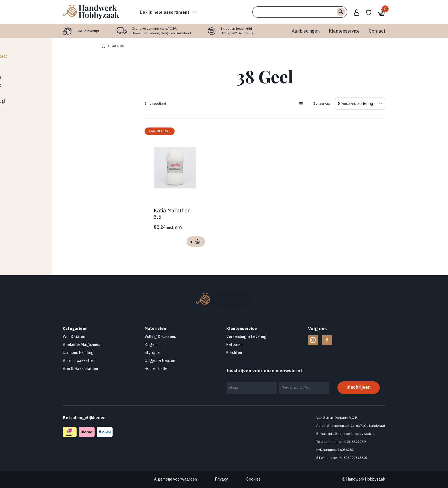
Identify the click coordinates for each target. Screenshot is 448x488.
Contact (377, 31)
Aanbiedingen (306, 31)
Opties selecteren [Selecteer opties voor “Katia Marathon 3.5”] (196, 242)
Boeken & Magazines (82, 344)
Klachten (234, 352)
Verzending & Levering (246, 336)
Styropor (152, 352)
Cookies (253, 479)
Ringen (151, 344)
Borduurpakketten (79, 360)
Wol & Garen (74, 336)
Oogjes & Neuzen (160, 360)
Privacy (222, 479)
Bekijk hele (168, 12)
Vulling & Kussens (160, 336)
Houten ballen (157, 369)
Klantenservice (344, 31)
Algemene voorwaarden (175, 479)
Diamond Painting (78, 352)
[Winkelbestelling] (360, 103)
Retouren (234, 344)
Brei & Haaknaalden (80, 369)
